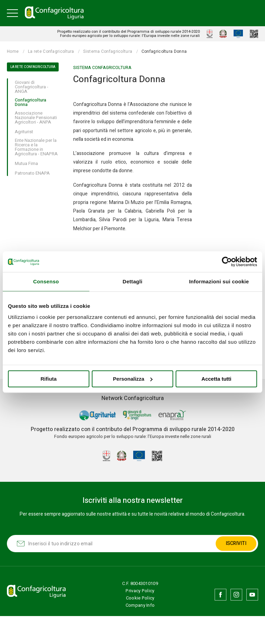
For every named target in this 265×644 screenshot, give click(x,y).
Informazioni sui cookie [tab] (219, 281)
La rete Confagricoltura (51, 51)
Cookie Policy (141, 598)
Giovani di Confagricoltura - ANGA (32, 87)
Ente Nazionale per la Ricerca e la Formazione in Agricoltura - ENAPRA (36, 147)
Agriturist (24, 132)
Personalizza (133, 379)
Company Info (141, 605)
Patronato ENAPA (32, 173)
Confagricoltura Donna (31, 102)
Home (13, 51)
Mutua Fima (26, 164)
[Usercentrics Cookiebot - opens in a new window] (227, 262)
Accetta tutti (217, 379)
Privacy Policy (140, 591)
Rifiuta (48, 379)
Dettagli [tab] (132, 281)
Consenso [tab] (46, 281)
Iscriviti (236, 543)
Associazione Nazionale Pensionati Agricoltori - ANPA (36, 118)
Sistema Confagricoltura (108, 51)
